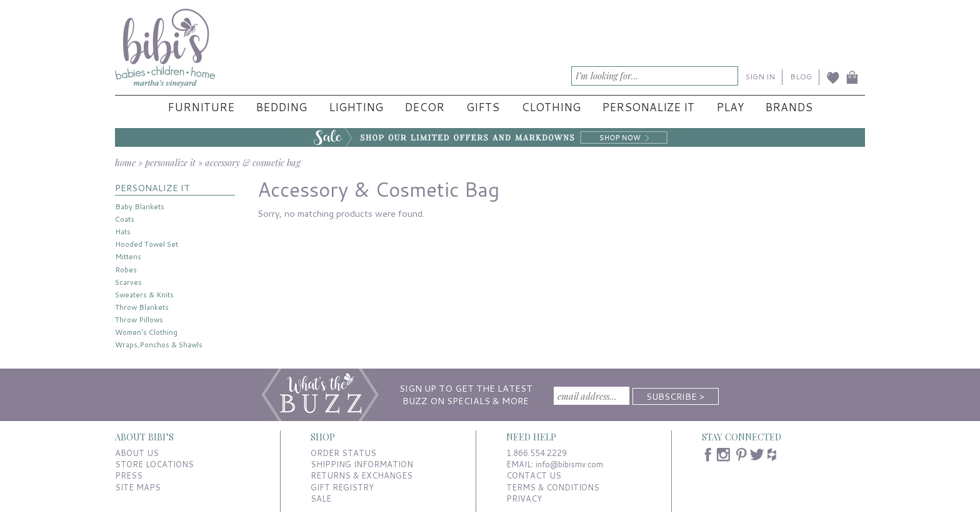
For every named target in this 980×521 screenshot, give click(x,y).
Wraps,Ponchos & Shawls (159, 345)
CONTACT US (534, 475)
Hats (123, 231)
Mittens (128, 256)
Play (730, 107)
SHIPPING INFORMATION (362, 464)
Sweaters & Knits (144, 295)
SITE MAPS (138, 487)
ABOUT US (137, 453)
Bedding (281, 107)
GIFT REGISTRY (342, 487)
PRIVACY (524, 499)
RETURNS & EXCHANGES (362, 475)
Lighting (356, 107)
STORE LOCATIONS (154, 464)
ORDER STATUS (343, 453)
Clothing (551, 107)
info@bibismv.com (569, 464)
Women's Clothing (146, 332)
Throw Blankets (142, 307)
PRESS (129, 475)
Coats (125, 219)
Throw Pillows (139, 320)
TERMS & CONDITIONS (553, 487)
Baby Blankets (140, 206)
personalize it (170, 162)
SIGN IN (760, 77)
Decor (424, 107)
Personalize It (648, 107)
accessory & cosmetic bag (252, 162)
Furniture (201, 107)
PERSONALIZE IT (152, 188)
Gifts (483, 107)
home (125, 162)
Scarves (128, 282)
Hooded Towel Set (147, 244)
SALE (321, 499)
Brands (789, 107)
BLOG (801, 77)
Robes (126, 270)
